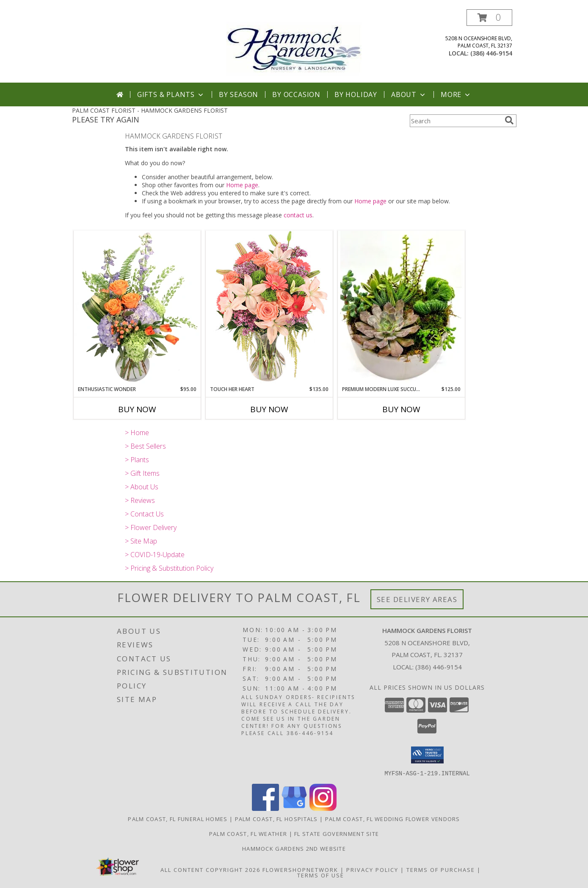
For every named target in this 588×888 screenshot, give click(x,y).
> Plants (137, 460)
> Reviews (140, 500)
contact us (298, 215)
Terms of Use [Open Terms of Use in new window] (321, 875)
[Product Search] (455, 121)
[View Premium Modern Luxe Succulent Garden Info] (401, 308)
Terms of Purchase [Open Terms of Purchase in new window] (441, 869)
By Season (239, 94)
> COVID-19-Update (155, 555)
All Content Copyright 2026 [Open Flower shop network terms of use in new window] (210, 869)
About (409, 94)
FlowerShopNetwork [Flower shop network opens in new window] (300, 869)
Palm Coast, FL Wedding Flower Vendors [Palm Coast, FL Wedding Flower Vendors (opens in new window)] (393, 819)
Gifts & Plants (171, 94)
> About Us (142, 487)
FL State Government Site (337, 833)
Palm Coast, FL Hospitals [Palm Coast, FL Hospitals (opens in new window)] (276, 819)
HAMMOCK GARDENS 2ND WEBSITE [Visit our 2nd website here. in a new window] (294, 848)
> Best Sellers (145, 446)
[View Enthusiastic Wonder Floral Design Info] (137, 308)
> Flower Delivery (151, 527)
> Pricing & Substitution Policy (169, 568)
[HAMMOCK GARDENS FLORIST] (294, 46)
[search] (509, 120)
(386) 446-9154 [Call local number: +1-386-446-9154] (491, 53)
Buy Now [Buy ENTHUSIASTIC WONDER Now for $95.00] (137, 409)
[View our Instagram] (323, 808)
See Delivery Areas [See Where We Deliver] (417, 599)
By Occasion (296, 94)
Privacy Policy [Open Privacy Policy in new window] (372, 869)
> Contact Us (144, 514)
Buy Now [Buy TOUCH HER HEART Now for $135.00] (269, 409)
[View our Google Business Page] (294, 808)
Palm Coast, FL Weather (248, 833)
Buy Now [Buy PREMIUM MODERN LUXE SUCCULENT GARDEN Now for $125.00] (401, 409)
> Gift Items (142, 473)
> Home (137, 433)
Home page (242, 185)
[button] (489, 18)
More (456, 94)
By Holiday (356, 94)
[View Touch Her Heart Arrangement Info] (269, 308)
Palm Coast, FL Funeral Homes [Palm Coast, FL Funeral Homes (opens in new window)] (178, 819)
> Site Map (141, 541)
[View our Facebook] (265, 808)
